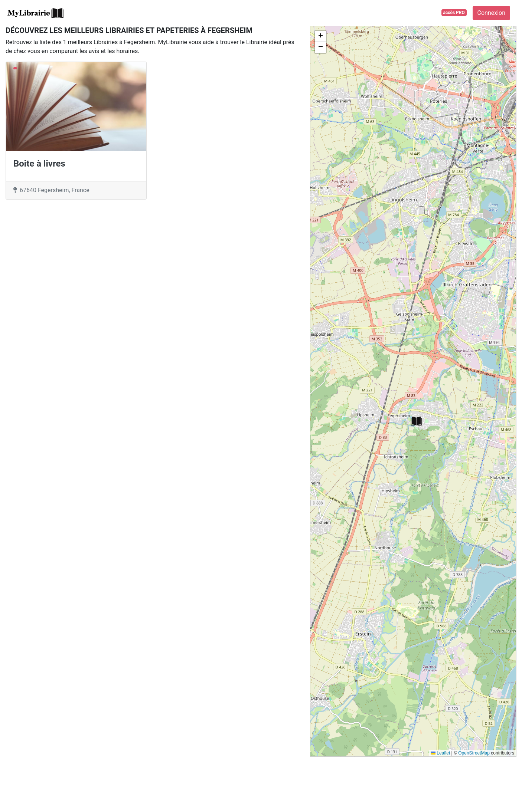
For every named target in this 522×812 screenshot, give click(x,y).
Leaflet (441, 753)
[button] (416, 421)
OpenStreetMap (474, 753)
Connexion (491, 13)
